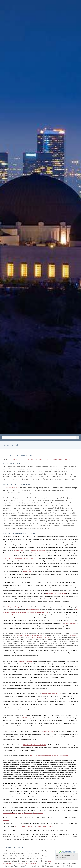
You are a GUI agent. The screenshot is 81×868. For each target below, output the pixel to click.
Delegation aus (37, 550)
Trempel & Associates (22, 542)
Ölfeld (27, 572)
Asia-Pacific (39, 459)
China (47, 459)
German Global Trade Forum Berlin (14, 615)
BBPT (32, 756)
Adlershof (73, 635)
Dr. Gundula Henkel (33, 610)
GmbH (47, 731)
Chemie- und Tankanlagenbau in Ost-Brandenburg (18, 558)
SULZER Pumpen (27, 718)
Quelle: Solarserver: (10, 488)
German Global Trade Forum (23, 459)
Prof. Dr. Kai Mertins (70, 623)
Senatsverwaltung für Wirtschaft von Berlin (30, 635)
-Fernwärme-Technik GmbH (56, 593)
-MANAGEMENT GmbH (41, 637)
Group (19, 550)
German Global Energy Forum (62, 459)
